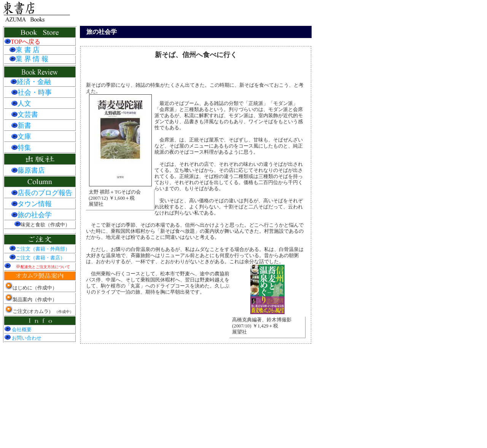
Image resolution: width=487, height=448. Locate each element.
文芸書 (25, 114)
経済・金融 (34, 82)
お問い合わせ (23, 338)
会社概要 (18, 330)
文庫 (21, 137)
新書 (21, 126)
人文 (21, 103)
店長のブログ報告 (42, 193)
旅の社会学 (32, 215)
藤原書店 (28, 170)
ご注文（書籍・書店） (37, 258)
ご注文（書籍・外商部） (40, 249)
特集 (21, 148)
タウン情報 (32, 204)
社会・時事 (32, 92)
